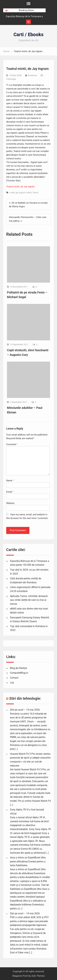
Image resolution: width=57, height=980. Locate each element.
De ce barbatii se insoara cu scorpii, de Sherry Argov (28, 205)
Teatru (35, 193)
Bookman (32, 75)
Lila (12, 683)
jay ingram (21, 193)
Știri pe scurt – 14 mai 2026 (25, 913)
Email (10, 492)
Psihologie (11, 79)
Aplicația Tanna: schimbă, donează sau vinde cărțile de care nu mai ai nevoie (29, 600)
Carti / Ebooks (29, 35)
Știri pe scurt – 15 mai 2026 (25, 710)
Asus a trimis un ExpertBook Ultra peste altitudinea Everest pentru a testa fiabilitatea (28, 861)
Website (10, 503)
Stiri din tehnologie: (25, 698)
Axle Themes (38, 976)
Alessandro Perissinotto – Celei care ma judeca (28, 219)
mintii (29, 193)
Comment (12, 444)
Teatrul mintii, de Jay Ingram (20, 187)
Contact (14, 678)
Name (10, 481)
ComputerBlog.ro (19, 673)
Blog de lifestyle (18, 668)
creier (12, 193)
